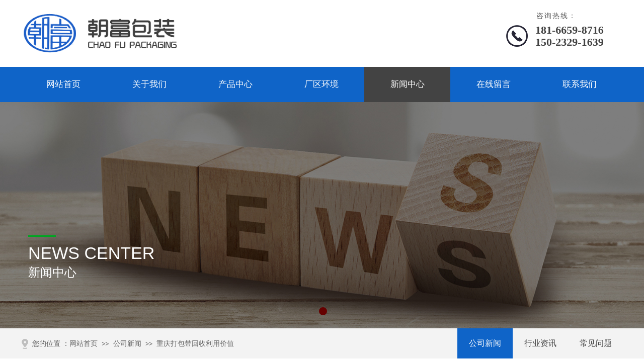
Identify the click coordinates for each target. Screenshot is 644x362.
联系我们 (580, 84)
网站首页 (63, 84)
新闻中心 (408, 84)
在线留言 (494, 84)
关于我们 (149, 84)
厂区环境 (321, 84)
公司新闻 (485, 343)
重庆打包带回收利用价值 (195, 344)
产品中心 (235, 84)
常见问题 (596, 343)
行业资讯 (540, 343)
